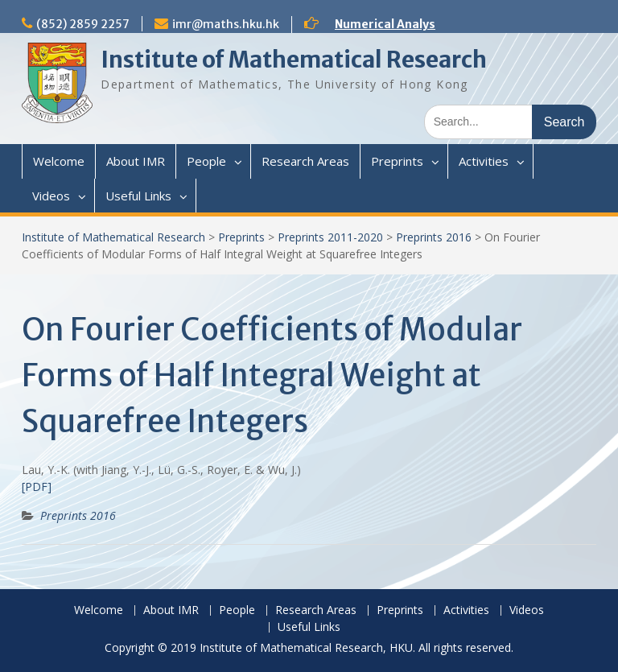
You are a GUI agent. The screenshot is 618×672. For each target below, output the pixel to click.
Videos (51, 196)
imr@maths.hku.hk (226, 24)
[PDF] (37, 486)
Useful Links (138, 196)
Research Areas (305, 161)
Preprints (397, 161)
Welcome (59, 161)
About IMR (136, 161)
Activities (484, 161)
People (206, 161)
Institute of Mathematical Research (294, 60)
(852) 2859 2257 (83, 24)
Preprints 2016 (434, 237)
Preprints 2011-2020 (330, 237)
